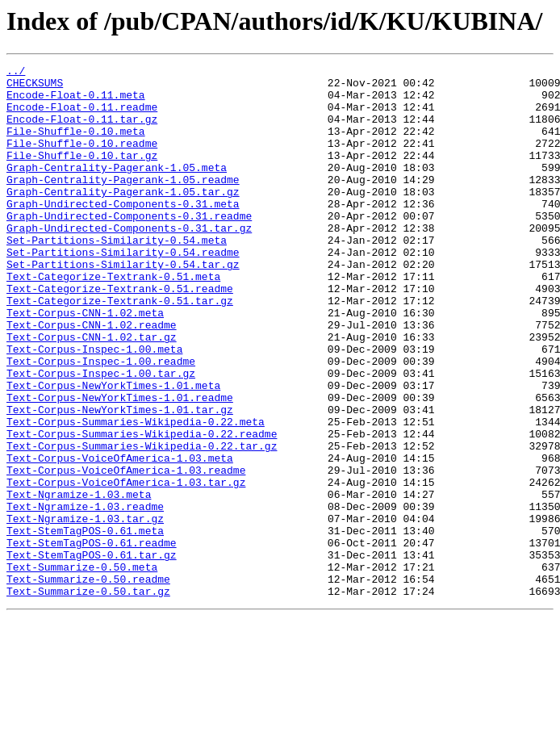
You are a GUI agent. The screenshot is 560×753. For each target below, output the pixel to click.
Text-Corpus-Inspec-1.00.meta (94, 407)
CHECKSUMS (35, 87)
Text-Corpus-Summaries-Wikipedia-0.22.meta (136, 494)
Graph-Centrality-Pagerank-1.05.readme (123, 203)
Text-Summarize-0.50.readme (88, 683)
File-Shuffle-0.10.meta (76, 145)
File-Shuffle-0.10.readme (82, 160)
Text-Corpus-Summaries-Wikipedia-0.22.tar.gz (142, 523)
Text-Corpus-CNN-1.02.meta (85, 363)
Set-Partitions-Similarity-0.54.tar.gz (123, 305)
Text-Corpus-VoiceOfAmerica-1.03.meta (120, 538)
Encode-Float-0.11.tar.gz (82, 131)
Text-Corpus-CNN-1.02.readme (92, 378)
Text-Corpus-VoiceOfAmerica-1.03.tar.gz (126, 567)
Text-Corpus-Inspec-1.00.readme (101, 421)
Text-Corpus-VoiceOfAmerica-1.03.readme (126, 552)
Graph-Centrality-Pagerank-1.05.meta (117, 189)
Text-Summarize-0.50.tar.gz (88, 697)
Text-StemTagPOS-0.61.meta (85, 625)
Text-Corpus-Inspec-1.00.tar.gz (101, 436)
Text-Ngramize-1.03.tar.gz (85, 610)
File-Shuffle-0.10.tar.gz (82, 174)
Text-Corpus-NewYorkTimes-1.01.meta (113, 450)
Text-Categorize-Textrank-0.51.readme (120, 334)
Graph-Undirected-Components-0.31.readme (129, 247)
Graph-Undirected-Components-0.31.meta (123, 232)
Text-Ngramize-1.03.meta (79, 581)
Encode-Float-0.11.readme (82, 116)
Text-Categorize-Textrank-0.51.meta (113, 320)
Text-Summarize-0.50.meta (82, 668)
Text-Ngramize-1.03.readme (85, 596)
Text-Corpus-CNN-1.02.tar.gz (92, 392)
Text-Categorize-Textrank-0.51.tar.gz (120, 349)
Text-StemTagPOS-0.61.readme (92, 639)
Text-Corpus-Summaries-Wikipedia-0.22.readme (142, 508)
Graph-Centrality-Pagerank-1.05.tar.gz (123, 218)
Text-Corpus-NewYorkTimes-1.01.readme (120, 465)
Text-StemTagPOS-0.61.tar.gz (92, 654)
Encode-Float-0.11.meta (76, 102)
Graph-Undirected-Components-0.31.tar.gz (129, 261)
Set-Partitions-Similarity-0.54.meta (117, 276)
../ (16, 73)
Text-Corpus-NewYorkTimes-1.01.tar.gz (120, 479)
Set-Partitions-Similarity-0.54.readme (123, 291)
